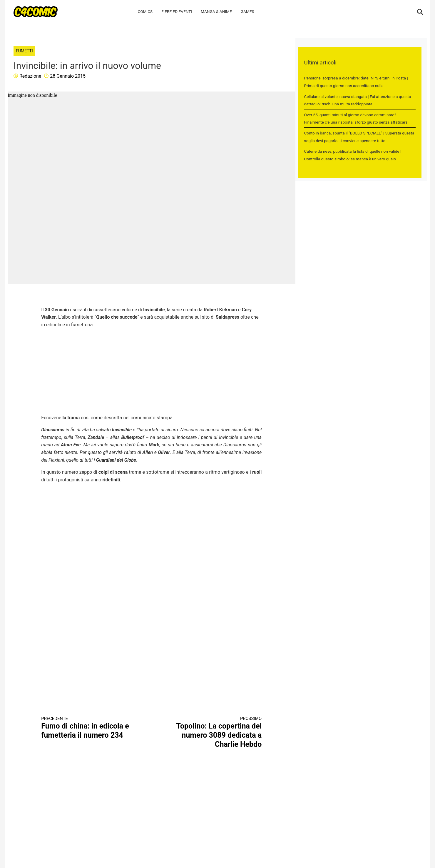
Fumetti (24, 51)
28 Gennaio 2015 (68, 76)
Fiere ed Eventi (177, 11)
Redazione (30, 76)
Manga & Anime (216, 11)
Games (247, 11)
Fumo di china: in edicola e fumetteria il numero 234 (91, 728)
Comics (145, 11)
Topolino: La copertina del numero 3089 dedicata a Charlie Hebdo (212, 732)
